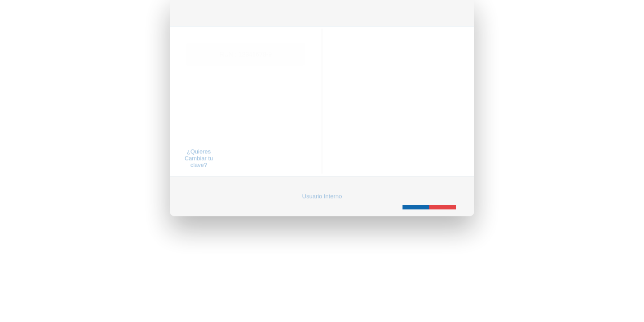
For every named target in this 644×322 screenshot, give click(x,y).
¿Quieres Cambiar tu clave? (199, 150)
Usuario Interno (322, 188)
